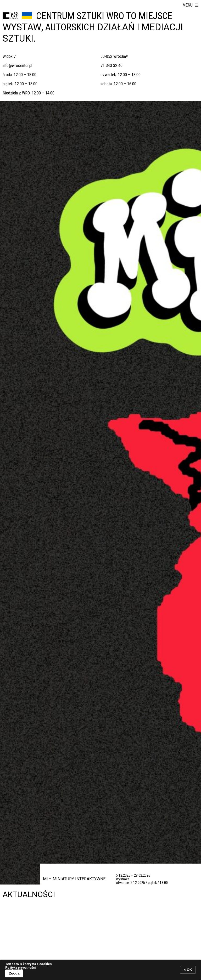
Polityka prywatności (20, 968)
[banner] (100, 970)
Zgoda (14, 973)
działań (116, 27)
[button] (190, 5)
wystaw (22, 27)
